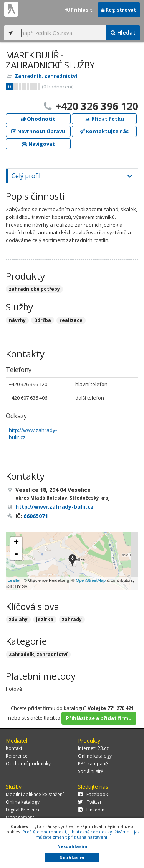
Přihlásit (79, 10)
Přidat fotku (104, 119)
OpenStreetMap (91, 580)
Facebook (93, 794)
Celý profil (26, 176)
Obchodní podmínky (28, 764)
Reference (17, 756)
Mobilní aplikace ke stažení (35, 794)
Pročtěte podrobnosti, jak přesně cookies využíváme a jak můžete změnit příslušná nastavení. (81, 834)
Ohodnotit (38, 119)
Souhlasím (72, 857)
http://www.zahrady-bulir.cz (55, 507)
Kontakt (14, 748)
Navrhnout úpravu (38, 131)
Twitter (90, 802)
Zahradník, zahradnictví (46, 76)
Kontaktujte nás (104, 131)
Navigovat (38, 144)
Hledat (123, 32)
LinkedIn (91, 810)
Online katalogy (95, 756)
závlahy (18, 619)
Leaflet (14, 580)
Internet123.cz (93, 748)
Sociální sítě (91, 771)
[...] (62, 33)
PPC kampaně (93, 764)
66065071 (36, 516)
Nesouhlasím (72, 846)
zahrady (72, 619)
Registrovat (119, 10)
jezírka (45, 619)
